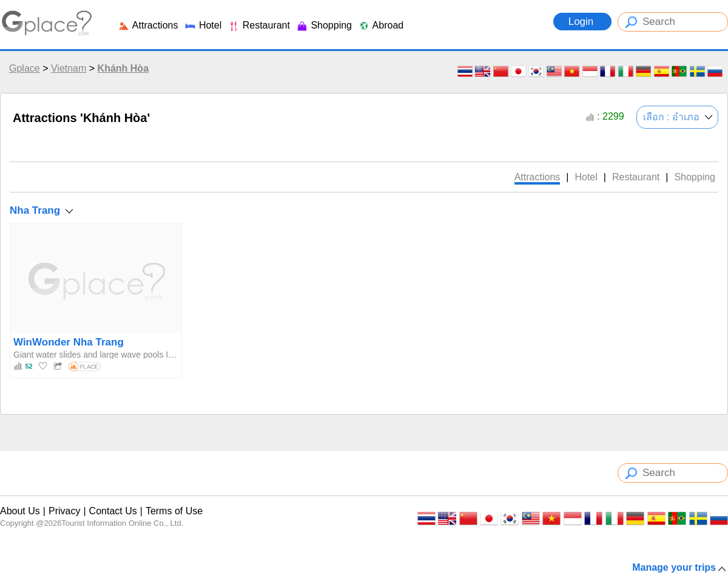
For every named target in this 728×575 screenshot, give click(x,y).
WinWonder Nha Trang (69, 342)
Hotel (203, 25)
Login (582, 22)
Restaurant (259, 25)
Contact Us (113, 511)
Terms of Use (174, 511)
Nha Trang (35, 210)
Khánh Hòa (123, 68)
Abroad (381, 25)
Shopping (324, 25)
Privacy (64, 511)
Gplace (25, 68)
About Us (20, 511)
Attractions (148, 25)
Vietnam (69, 68)
